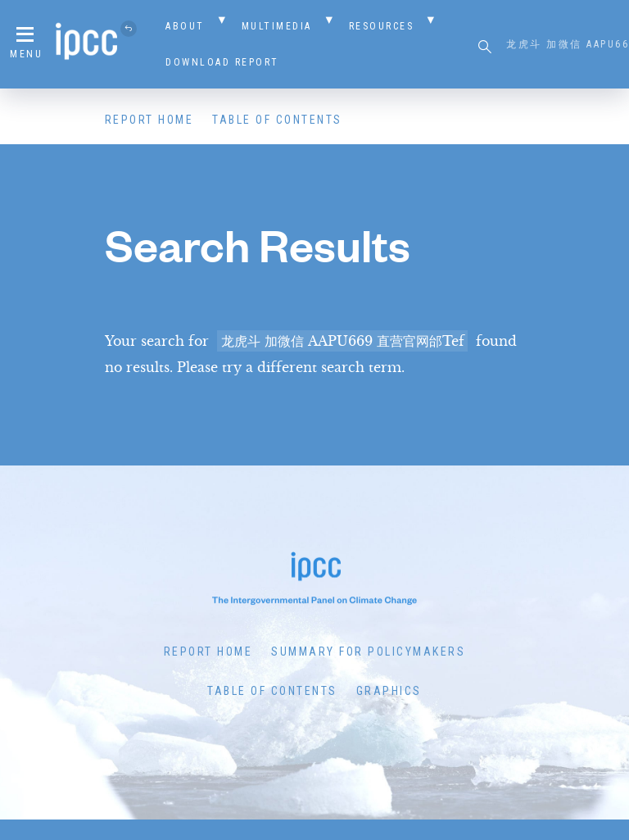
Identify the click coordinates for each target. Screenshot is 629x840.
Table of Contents (277, 120)
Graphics (389, 691)
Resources (382, 26)
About (185, 26)
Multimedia (277, 26)
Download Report (222, 62)
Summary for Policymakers (368, 652)
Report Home (149, 120)
